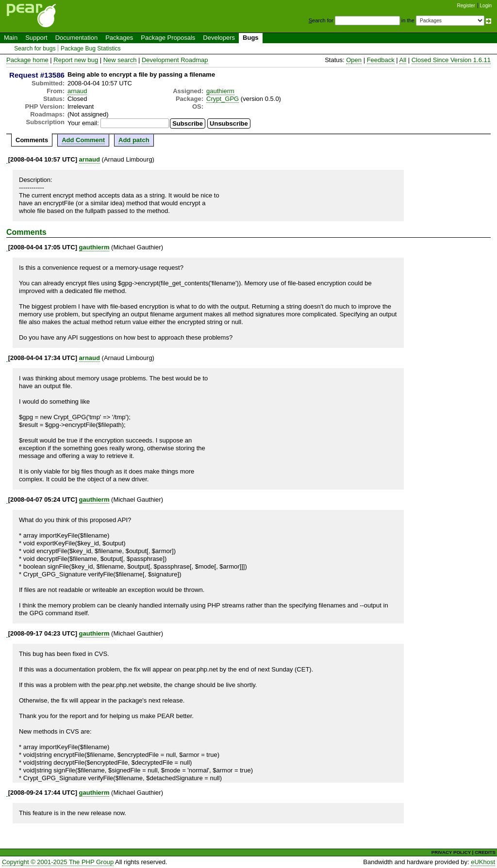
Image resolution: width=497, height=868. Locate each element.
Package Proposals (168, 38)
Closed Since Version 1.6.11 (451, 60)
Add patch (134, 140)
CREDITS (485, 852)
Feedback (381, 60)
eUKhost (483, 862)
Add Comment (83, 140)
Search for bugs (35, 49)
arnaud (77, 91)
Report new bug (76, 60)
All (403, 60)
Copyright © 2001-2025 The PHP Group (58, 862)
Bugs (251, 38)
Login (486, 6)
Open (354, 60)
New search (120, 60)
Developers (219, 38)
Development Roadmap (175, 60)
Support (36, 38)
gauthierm (220, 91)
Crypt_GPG (223, 99)
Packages (119, 38)
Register (466, 6)
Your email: (83, 123)
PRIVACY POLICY (451, 852)
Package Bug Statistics (91, 49)
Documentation (76, 38)
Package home (27, 60)
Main (11, 38)
